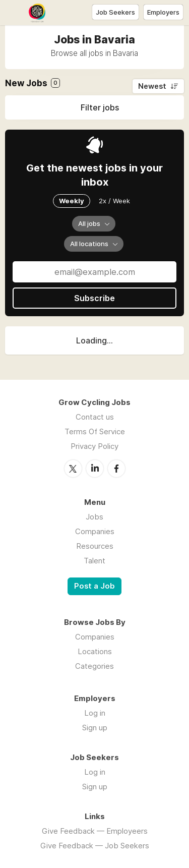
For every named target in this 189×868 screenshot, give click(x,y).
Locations (95, 651)
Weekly (72, 201)
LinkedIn (95, 469)
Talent (94, 561)
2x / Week (114, 201)
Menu (14, 13)
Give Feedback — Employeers (95, 831)
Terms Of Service (95, 431)
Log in (95, 713)
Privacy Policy (94, 446)
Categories (94, 666)
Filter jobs (100, 107)
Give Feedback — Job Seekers (95, 846)
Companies (95, 531)
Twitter (73, 469)
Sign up (95, 728)
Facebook (116, 469)
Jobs (94, 517)
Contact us (95, 417)
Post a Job (94, 586)
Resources (95, 546)
